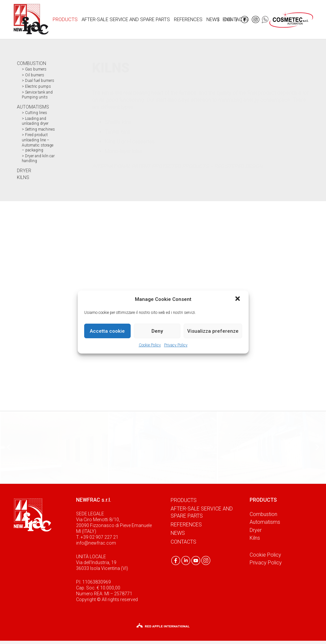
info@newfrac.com (96, 543)
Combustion (263, 514)
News (178, 533)
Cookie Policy (150, 345)
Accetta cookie (107, 331)
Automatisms (265, 522)
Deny (157, 331)
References (186, 525)
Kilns (255, 538)
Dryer (256, 530)
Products (184, 500)
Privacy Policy (176, 345)
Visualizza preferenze (213, 331)
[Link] (31, 19)
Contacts (183, 542)
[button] (238, 299)
